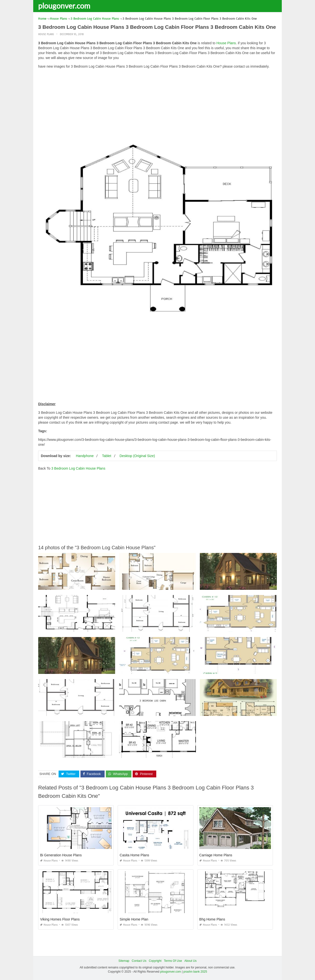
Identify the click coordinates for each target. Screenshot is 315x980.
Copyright (155, 961)
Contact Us (139, 961)
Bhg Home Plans (212, 919)
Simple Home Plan (134, 919)
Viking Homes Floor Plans (60, 919)
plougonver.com (64, 6)
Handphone (85, 456)
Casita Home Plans (134, 855)
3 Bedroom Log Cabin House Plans (78, 468)
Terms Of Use (173, 961)
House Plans (46, 34)
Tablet (106, 456)
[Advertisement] (157, 107)
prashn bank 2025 (195, 972)
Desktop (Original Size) (137, 456)
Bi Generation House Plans (61, 855)
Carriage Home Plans (216, 855)
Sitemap (124, 961)
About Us (190, 961)
